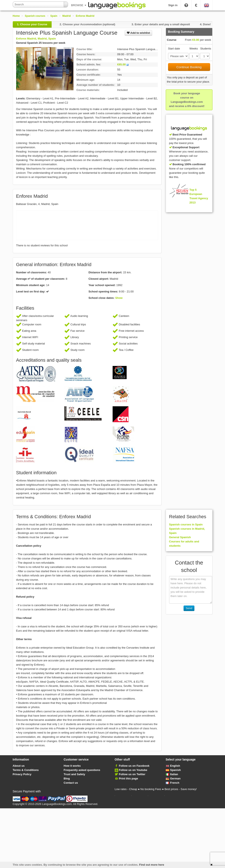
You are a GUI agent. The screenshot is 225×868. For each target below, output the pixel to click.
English (173, 766)
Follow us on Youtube (133, 770)
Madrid (67, 16)
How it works (72, 766)
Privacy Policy (22, 774)
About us (19, 766)
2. (87, 24)
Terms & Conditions (26, 770)
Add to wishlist (138, 33)
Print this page (128, 778)
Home (16, 16)
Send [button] (189, 608)
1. (32, 24)
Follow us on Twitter (132, 774)
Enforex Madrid (85, 16)
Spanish (173, 770)
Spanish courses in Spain (186, 524)
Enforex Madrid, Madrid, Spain (36, 39)
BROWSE (79, 5)
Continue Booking (189, 67)
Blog (67, 778)
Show (119, 298)
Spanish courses (35, 16)
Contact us (71, 783)
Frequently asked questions (82, 770)
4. (205, 24)
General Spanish (180, 537)
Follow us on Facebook (134, 766)
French (173, 783)
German (173, 778)
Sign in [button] (173, 5)
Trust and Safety (74, 774)
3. (161, 24)
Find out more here (152, 865)
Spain (54, 16)
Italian (172, 774)
